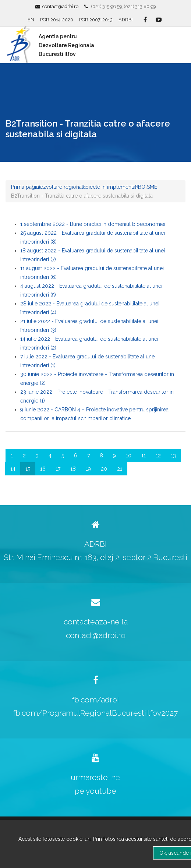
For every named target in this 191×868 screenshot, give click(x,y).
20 (104, 469)
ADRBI (125, 20)
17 (58, 469)
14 (13, 469)
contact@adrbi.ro (60, 6)
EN (31, 20)
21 (120, 469)
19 (88, 469)
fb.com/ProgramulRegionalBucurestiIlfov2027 (95, 713)
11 (144, 456)
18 (73, 469)
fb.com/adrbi (95, 700)
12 (158, 456)
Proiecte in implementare (110, 187)
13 (173, 456)
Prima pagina (26, 187)
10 (129, 456)
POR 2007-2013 (96, 20)
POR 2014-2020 (57, 20)
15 (28, 469)
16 (43, 469)
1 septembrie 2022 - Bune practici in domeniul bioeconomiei (93, 224)
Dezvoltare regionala (61, 187)
